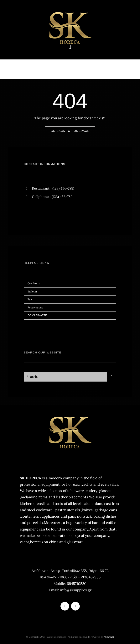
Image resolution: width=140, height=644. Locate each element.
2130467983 (91, 577)
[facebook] (28, 213)
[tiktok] (65, 606)
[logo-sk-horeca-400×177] (70, 12)
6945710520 (77, 584)
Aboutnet (109, 637)
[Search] (111, 378)
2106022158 (67, 577)
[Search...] (65, 378)
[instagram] (49, 213)
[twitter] (39, 213)
